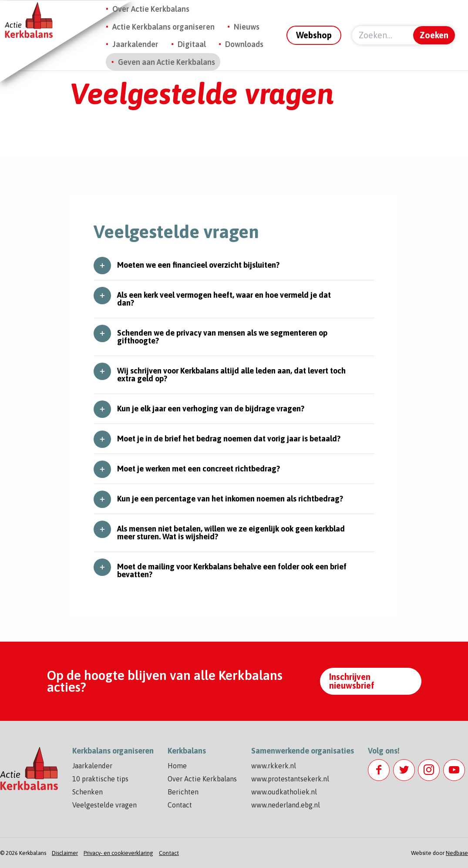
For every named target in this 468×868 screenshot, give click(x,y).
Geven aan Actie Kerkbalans (167, 62)
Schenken (88, 792)
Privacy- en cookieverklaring (118, 853)
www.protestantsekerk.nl (290, 779)
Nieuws (247, 27)
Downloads (244, 44)
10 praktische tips (100, 779)
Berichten (183, 792)
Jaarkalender (135, 44)
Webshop (314, 35)
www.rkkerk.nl (274, 766)
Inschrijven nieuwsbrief (352, 681)
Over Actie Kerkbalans (151, 9)
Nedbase (457, 853)
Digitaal (192, 44)
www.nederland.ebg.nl (286, 805)
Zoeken (434, 35)
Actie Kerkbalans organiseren (163, 27)
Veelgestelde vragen (104, 805)
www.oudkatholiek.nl (284, 792)
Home (177, 766)
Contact (180, 805)
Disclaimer (65, 853)
